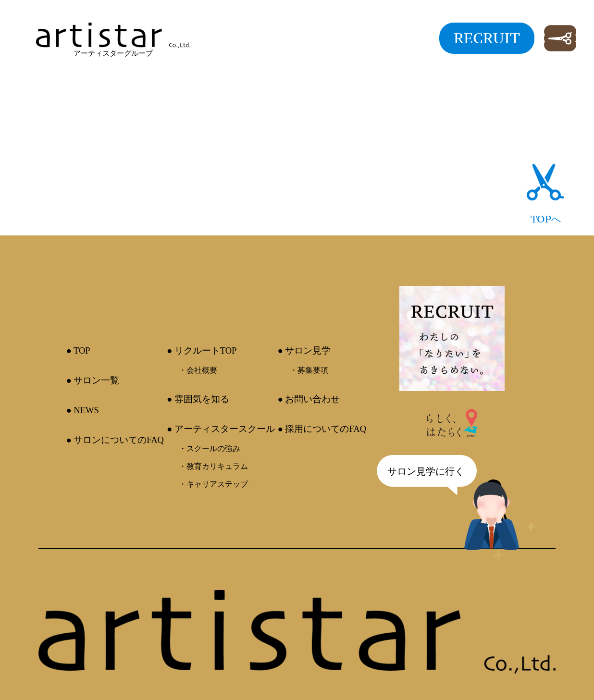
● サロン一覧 (93, 380)
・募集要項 (309, 370)
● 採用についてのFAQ (322, 429)
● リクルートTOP (202, 350)
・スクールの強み (210, 448)
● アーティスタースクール (221, 429)
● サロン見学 (304, 350)
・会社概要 (198, 370)
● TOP (78, 350)
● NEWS (82, 410)
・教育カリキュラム (213, 466)
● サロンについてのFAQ (115, 440)
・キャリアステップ (213, 484)
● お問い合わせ (309, 399)
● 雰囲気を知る (198, 399)
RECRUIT (487, 38)
